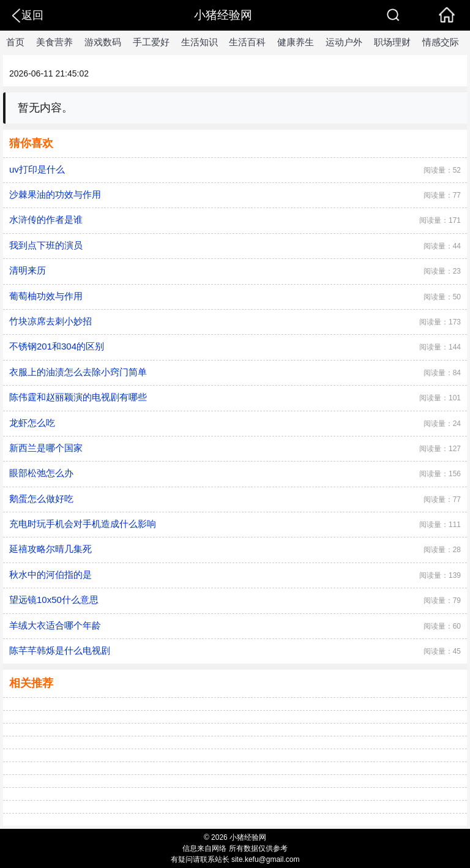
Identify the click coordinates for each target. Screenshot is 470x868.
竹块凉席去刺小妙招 (50, 321)
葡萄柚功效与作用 (46, 296)
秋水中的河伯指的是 (50, 574)
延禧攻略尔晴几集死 (50, 549)
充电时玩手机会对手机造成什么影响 (83, 524)
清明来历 (28, 270)
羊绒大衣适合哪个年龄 (55, 625)
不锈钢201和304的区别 (57, 346)
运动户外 (344, 42)
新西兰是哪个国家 (46, 448)
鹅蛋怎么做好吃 (41, 499)
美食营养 (54, 42)
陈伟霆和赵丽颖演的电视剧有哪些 (78, 397)
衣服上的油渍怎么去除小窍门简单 (78, 372)
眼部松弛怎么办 (41, 473)
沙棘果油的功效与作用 (55, 194)
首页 (15, 42)
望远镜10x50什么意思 (54, 600)
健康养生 (296, 42)
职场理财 (392, 42)
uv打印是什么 (37, 169)
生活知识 (200, 42)
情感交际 (441, 42)
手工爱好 (151, 42)
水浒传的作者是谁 (46, 219)
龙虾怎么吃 (32, 423)
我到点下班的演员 (46, 245)
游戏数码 (103, 42)
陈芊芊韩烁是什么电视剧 (60, 650)
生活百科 (247, 42)
